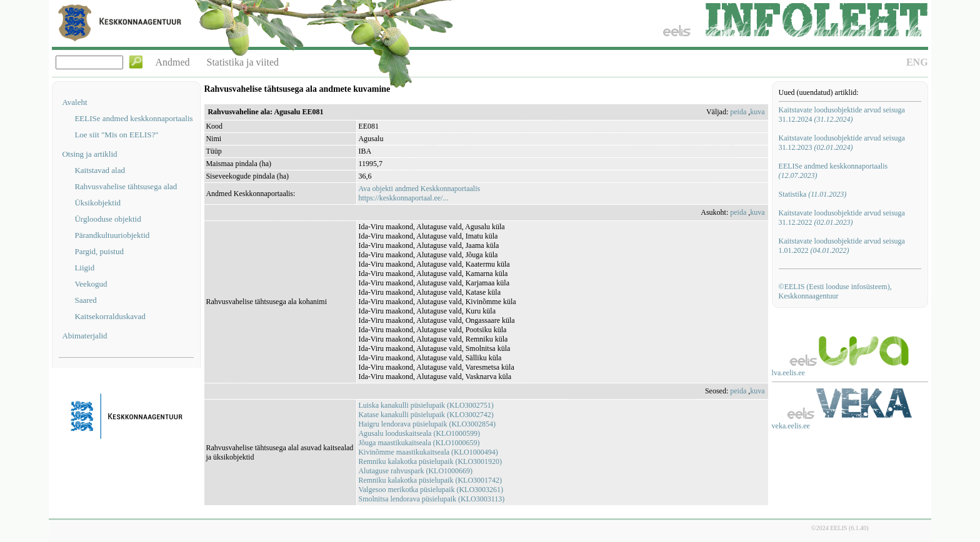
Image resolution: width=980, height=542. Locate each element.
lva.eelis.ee (788, 373)
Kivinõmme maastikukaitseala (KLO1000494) (428, 452)
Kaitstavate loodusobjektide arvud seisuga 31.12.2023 (842, 143)
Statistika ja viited (243, 62)
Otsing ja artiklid (89, 154)
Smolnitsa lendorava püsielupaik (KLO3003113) (431, 499)
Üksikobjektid (97, 203)
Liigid (84, 268)
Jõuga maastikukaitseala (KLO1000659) (419, 443)
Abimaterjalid (84, 336)
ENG (917, 62)
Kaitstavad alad (100, 170)
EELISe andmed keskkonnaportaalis (133, 118)
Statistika (813, 194)
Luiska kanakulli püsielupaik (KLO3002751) (426, 405)
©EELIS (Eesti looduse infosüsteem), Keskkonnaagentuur (835, 291)
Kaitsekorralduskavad (110, 316)
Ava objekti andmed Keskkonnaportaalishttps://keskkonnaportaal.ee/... (419, 193)
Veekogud (91, 284)
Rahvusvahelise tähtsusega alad (126, 186)
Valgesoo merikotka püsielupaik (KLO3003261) (431, 490)
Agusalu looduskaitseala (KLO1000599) (419, 433)
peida (738, 112)
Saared (85, 300)
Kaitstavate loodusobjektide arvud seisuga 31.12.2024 (842, 115)
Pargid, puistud (99, 251)
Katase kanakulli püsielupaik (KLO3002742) (426, 415)
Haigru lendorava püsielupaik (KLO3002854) (427, 424)
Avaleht (74, 102)
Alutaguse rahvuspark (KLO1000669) (415, 471)
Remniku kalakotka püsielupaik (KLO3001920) (430, 461)
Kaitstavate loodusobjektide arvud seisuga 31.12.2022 (842, 218)
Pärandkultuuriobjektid (112, 235)
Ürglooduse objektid (107, 219)
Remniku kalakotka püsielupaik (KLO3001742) (430, 480)
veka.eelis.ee (791, 426)
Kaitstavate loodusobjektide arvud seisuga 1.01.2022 (842, 246)
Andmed (172, 62)
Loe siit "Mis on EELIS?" (116, 135)
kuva (757, 112)
